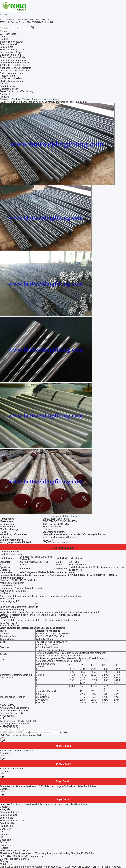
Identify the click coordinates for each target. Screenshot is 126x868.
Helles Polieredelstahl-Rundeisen (17, 751)
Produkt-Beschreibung (11, 554)
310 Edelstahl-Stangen (11, 769)
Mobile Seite (6, 864)
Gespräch (57, 548)
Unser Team (6, 845)
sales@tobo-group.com (32, 856)
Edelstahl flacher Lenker (12, 713)
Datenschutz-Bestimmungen (14, 859)
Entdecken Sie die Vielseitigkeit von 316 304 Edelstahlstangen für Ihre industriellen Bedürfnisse (48, 786)
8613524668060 (22, 724)
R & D (3, 832)
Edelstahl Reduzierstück (12, 821)
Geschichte (6, 840)
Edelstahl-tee (7, 818)
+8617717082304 (27, 721)
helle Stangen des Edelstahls (15, 711)
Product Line (6, 826)
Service (4, 842)
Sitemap (4, 861)
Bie (2, 837)
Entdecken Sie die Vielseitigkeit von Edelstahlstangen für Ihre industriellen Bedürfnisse (44, 804)
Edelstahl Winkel (8, 815)
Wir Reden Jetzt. (8, 34)
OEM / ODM (6, 829)
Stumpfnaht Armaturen (12, 812)
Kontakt (64, 732)
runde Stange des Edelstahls (14, 708)
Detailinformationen (10, 552)
